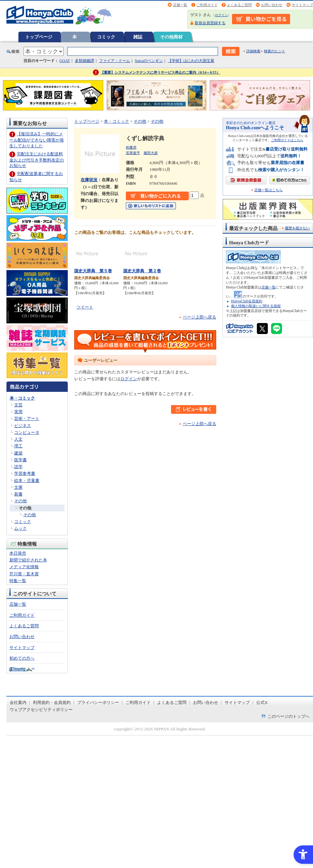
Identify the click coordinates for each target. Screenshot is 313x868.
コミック (106, 37)
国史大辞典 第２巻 (142, 271)
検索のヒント (275, 51)
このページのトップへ (288, 716)
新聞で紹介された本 (28, 560)
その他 (20, 501)
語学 (18, 467)
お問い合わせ (272, 5)
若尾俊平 (133, 153)
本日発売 (18, 553)
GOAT (65, 61)
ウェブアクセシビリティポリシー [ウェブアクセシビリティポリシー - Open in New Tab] (41, 710)
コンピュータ (27, 432)
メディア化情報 (24, 567)
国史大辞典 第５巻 (93, 271)
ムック (20, 528)
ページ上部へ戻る (199, 317)
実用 (18, 412)
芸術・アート (27, 418)
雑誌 (138, 37)
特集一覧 (18, 581)
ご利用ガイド (207, 5)
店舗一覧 (180, 5)
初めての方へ (22, 658)
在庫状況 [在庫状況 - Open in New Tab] (89, 180)
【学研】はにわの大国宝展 (191, 61)
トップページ (39, 37)
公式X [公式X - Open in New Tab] (262, 702)
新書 (18, 494)
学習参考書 (25, 473)
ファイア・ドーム (115, 61)
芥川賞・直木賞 (24, 574)
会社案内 (18, 702)
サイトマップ (302, 5)
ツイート (85, 307)
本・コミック (22, 398)
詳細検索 (253, 51)
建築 (18, 453)
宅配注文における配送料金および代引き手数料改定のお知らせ (37, 160)
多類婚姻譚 (85, 61)
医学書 (20, 460)
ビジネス (23, 426)
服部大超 (151, 153)
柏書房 (131, 147)
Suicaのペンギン (149, 61)
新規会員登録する (210, 23)
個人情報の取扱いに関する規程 (256, 306)
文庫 (18, 487)
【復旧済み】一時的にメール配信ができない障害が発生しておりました (37, 140)
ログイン (221, 15)
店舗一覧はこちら (268, 190)
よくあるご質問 (239, 5)
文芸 (18, 405)
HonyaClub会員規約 (247, 301)
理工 (18, 446)
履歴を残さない (297, 228)
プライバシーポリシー (98, 702)
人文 (18, 439)
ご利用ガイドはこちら (287, 140)
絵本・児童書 (27, 481)
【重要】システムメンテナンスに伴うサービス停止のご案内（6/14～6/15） (160, 72)
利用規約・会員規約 (52, 702)
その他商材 (171, 37)
